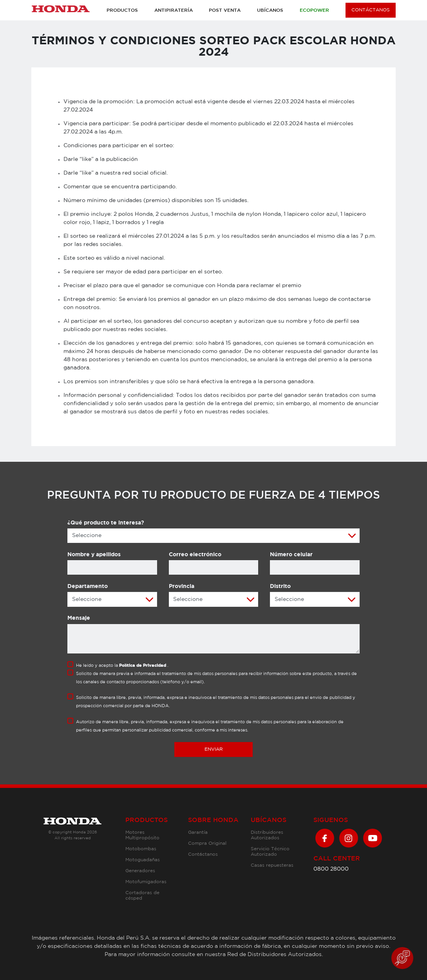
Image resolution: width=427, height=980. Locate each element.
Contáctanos (203, 854)
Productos (122, 10)
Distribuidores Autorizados (267, 835)
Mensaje (79, 618)
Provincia (182, 586)
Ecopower (314, 10)
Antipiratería (174, 10)
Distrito (280, 586)
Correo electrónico (195, 555)
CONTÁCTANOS (371, 10)
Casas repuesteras (272, 865)
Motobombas (141, 849)
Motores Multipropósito (142, 835)
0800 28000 (331, 869)
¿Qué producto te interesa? (106, 523)
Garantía (198, 832)
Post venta (225, 10)
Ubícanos (270, 10)
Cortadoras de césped (142, 896)
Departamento (88, 586)
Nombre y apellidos (94, 555)
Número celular (291, 555)
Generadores (140, 871)
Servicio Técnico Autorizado (270, 852)
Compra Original (207, 843)
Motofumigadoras (146, 882)
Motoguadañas (143, 860)
